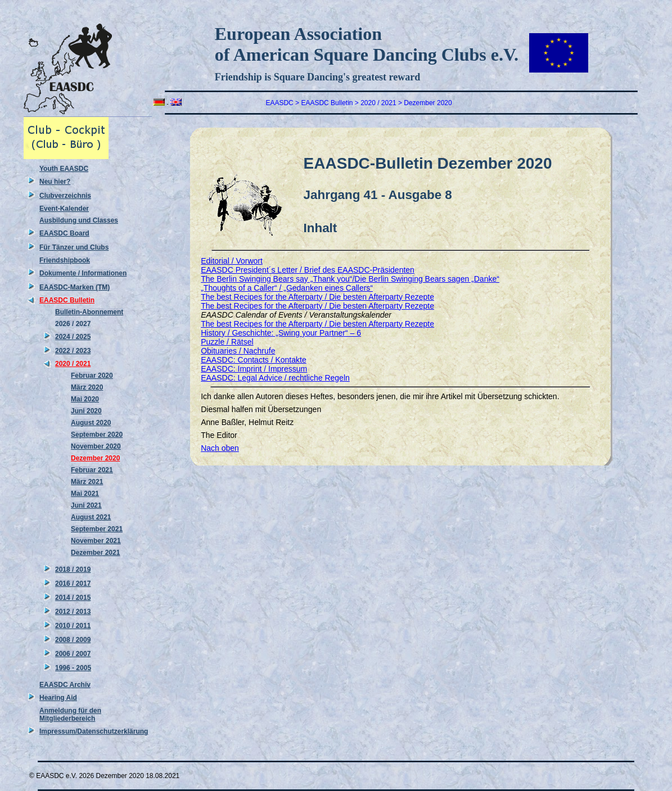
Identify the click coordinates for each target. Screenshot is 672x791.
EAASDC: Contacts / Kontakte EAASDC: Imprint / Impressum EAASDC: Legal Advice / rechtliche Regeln (275, 369)
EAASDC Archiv (65, 685)
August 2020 (91, 423)
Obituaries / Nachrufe (238, 351)
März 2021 (87, 482)
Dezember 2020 (95, 458)
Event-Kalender (64, 209)
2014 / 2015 (73, 598)
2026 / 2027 (73, 324)
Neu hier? (55, 182)
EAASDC (279, 103)
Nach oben (220, 448)
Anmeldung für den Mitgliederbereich (70, 715)
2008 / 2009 (73, 640)
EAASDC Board (64, 233)
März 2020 (87, 387)
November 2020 (96, 446)
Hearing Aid (58, 698)
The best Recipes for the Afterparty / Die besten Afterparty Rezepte (317, 297)
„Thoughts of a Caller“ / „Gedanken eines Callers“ (287, 288)
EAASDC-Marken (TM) (75, 287)
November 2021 (96, 541)
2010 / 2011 (73, 626)
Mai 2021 (85, 494)
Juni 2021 (86, 505)
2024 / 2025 (73, 337)
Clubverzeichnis (65, 196)
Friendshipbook (65, 260)
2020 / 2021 (73, 364)
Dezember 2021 (95, 553)
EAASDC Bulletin (67, 300)
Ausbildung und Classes (79, 220)
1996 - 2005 (73, 668)
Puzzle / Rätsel (227, 342)
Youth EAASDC (64, 169)
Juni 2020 (86, 411)
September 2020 (97, 435)
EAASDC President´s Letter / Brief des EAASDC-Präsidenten (308, 270)
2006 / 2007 (73, 654)
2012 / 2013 (73, 612)
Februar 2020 (92, 376)
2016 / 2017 (73, 584)
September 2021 (97, 529)
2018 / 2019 (73, 569)
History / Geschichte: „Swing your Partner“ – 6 (281, 333)
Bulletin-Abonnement (89, 312)
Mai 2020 (85, 399)
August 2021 (91, 517)
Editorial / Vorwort (232, 261)
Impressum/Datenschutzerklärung (94, 731)
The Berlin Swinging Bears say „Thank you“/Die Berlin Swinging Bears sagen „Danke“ (350, 279)
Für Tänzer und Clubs (74, 247)
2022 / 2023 (73, 351)
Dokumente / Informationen (83, 273)
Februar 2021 (92, 470)
